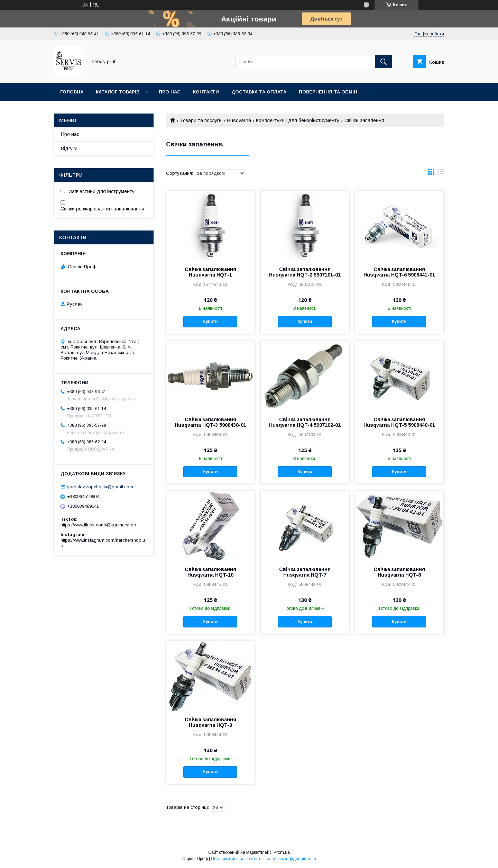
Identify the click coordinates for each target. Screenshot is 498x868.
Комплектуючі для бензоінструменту (298, 120)
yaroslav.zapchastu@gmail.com (100, 487)
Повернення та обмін (328, 92)
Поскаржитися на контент (236, 859)
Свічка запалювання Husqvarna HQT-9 (210, 722)
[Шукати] (384, 62)
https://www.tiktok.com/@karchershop (98, 525)
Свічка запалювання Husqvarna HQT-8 (399, 572)
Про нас (170, 92)
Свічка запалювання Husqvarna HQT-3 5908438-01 (210, 422)
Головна (72, 92)
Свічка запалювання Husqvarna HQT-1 (210, 272)
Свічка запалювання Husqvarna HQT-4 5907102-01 (305, 422)
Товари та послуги (201, 120)
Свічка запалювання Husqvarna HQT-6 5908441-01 (399, 272)
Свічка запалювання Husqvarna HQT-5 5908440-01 (399, 422)
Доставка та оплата (259, 92)
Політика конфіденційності (290, 859)
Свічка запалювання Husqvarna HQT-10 (210, 572)
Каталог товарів (118, 92)
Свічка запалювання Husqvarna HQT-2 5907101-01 (305, 272)
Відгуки (69, 148)
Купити (210, 322)
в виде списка (441, 173)
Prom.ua (282, 852)
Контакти (206, 92)
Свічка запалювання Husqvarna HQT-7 (305, 572)
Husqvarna (239, 120)
